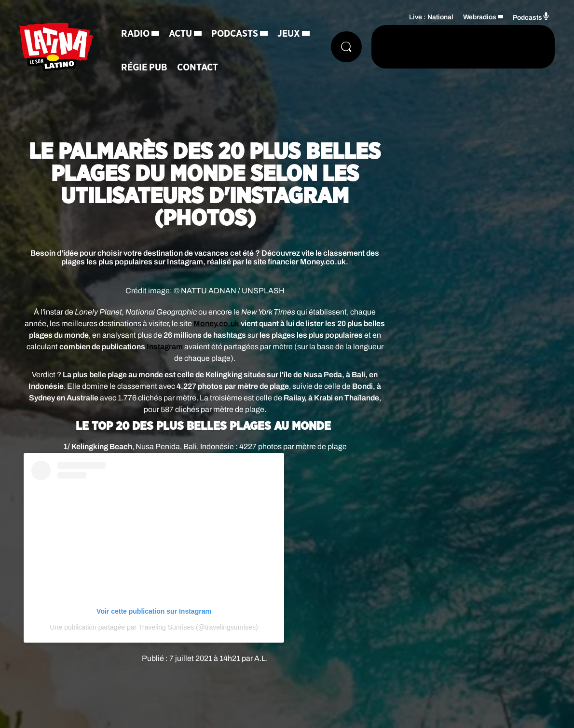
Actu (180, 34)
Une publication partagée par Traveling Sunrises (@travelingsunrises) (154, 627)
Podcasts (235, 34)
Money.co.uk (216, 323)
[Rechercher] (346, 47)
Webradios (480, 17)
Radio (135, 34)
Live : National (431, 17)
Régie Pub (144, 68)
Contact (198, 68)
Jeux (289, 34)
